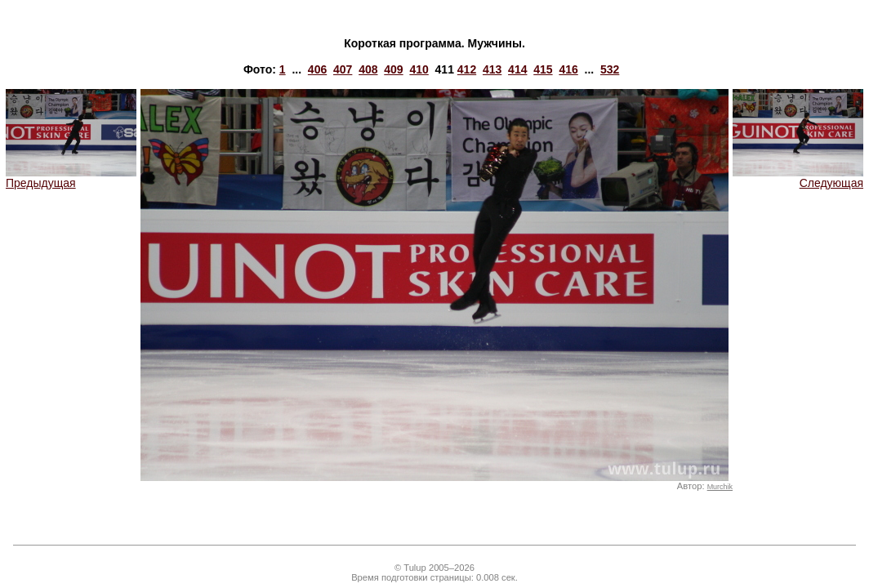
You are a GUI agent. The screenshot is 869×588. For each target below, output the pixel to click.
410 (419, 69)
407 (343, 69)
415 (543, 69)
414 (517, 69)
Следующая (798, 178)
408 (368, 69)
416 (568, 69)
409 (393, 69)
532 (610, 69)
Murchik (720, 487)
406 (317, 69)
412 (467, 69)
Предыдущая (71, 178)
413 (492, 69)
